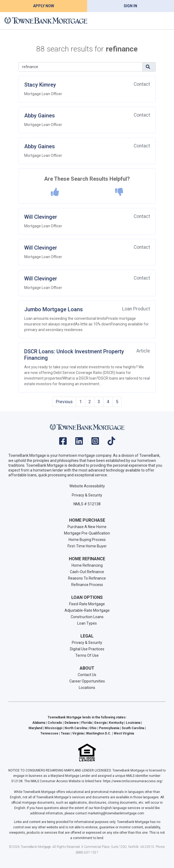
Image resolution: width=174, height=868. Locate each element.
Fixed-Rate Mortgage (87, 604)
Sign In (130, 6)
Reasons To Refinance (87, 578)
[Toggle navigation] (163, 21)
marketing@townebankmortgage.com (116, 813)
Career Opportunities (87, 681)
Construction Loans (87, 617)
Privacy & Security (87, 495)
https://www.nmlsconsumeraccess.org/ (133, 781)
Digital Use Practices (87, 649)
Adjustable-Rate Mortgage (87, 610)
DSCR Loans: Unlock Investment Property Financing (74, 355)
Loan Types (87, 623)
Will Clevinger (41, 217)
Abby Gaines (40, 116)
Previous (64, 402)
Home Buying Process (87, 540)
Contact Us (87, 675)
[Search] (81, 67)
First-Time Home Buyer (87, 546)
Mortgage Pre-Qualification (87, 533)
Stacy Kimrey (40, 85)
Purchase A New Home (87, 527)
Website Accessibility (87, 486)
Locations (87, 688)
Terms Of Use (87, 655)
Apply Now (44, 6)
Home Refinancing (87, 565)
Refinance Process (87, 585)
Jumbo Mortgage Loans (54, 309)
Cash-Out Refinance (87, 572)
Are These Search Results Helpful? (87, 179)
